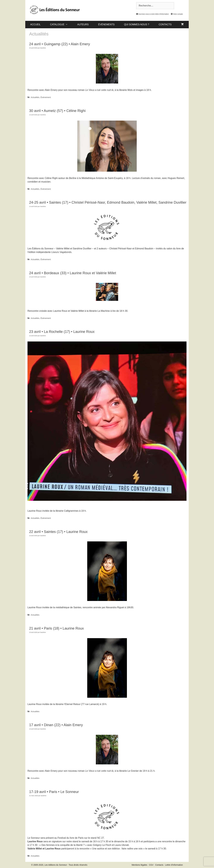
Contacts (165, 24)
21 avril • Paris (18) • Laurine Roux (56, 628)
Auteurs (83, 24)
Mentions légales (139, 865)
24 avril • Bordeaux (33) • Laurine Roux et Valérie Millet (73, 273)
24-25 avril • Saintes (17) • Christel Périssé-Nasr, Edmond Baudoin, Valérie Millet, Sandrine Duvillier (108, 202)
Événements (106, 24)
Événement (46, 97)
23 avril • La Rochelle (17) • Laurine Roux (62, 332)
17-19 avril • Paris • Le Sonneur (54, 792)
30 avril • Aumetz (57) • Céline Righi (57, 111)
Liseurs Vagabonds (61, 252)
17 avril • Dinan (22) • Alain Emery (56, 725)
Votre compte (176, 14)
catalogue (61, 25)
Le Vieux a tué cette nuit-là (99, 90)
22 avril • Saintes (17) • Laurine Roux (58, 532)
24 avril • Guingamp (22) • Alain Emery (60, 44)
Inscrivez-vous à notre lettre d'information (152, 14)
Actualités (35, 97)
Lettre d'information (174, 865)
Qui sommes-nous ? (137, 24)
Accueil (35, 24)
